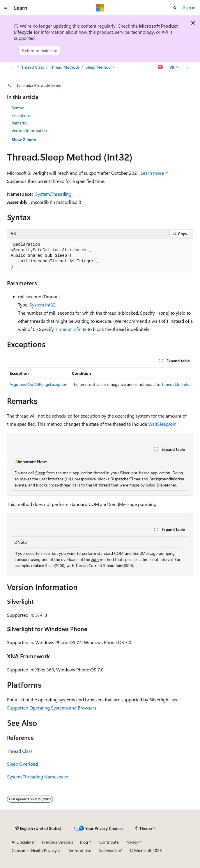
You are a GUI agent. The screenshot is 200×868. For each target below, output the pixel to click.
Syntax (18, 108)
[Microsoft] (100, 8)
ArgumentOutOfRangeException (38, 384)
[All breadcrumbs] (12, 67)
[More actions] (188, 67)
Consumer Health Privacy (34, 850)
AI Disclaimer (23, 842)
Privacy (132, 842)
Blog (84, 842)
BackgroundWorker (167, 479)
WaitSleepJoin (162, 424)
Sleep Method (99, 67)
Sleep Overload (22, 764)
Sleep (40, 473)
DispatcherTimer (125, 479)
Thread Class (33, 67)
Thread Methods (65, 67)
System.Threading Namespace (38, 777)
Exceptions (21, 115)
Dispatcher (166, 485)
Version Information (29, 130)
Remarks (19, 123)
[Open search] (175, 8)
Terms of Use (80, 850)
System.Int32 (43, 305)
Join (95, 559)
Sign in (189, 7)
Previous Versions (57, 842)
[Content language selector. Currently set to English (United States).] (38, 828)
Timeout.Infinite (71, 329)
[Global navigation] (6, 8)
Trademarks (108, 850)
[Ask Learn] (161, 67)
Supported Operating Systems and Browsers (52, 708)
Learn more (152, 173)
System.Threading (53, 194)
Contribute (109, 842)
